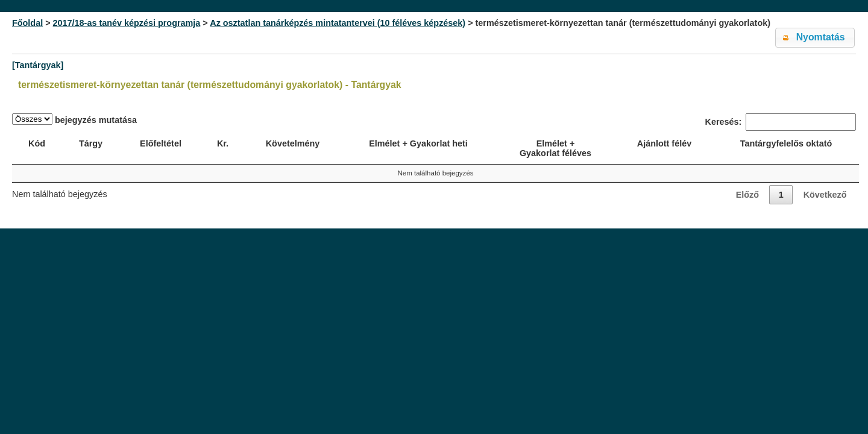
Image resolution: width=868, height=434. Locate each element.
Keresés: (781, 122)
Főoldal (27, 23)
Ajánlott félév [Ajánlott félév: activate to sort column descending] (664, 143)
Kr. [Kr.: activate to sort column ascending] (223, 143)
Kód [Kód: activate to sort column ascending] (37, 143)
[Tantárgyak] (38, 65)
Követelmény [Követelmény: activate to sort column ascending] (293, 143)
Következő (825, 195)
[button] (815, 38)
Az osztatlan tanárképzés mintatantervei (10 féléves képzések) (338, 23)
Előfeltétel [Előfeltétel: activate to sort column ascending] (161, 143)
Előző (747, 195)
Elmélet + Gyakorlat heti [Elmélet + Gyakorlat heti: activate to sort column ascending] (418, 143)
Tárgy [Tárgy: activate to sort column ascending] (91, 143)
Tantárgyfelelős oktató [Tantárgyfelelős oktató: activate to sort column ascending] (786, 143)
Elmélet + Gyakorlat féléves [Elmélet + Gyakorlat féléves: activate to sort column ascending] (555, 148)
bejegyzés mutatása (74, 119)
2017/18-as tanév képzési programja (127, 23)
